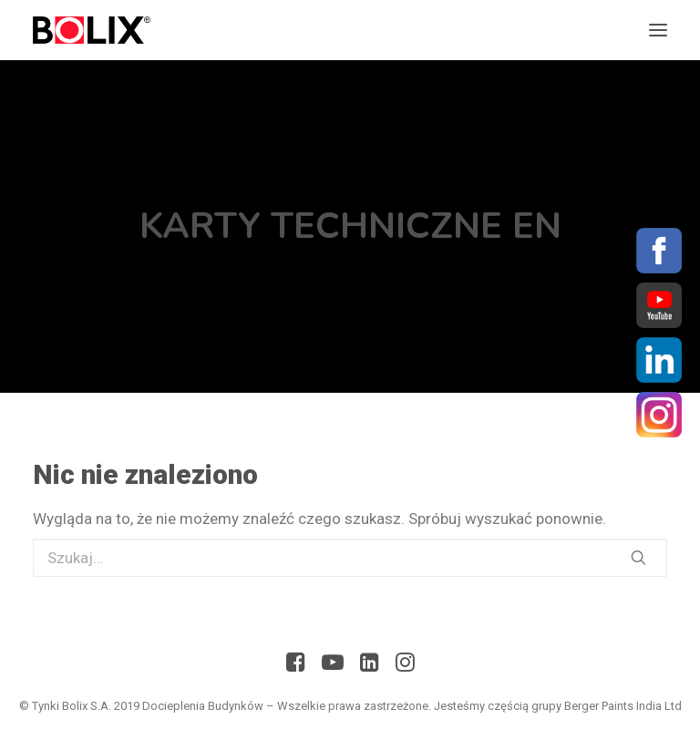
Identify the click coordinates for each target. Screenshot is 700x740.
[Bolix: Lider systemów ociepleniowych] (92, 30)
